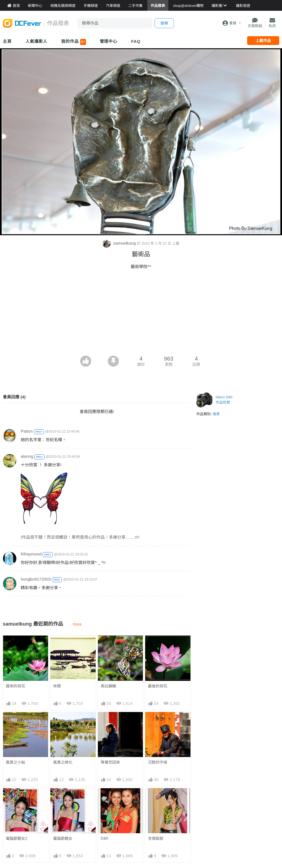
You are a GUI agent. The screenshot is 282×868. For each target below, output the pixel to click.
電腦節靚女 (63, 838)
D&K (105, 798)
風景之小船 (15, 762)
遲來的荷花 (15, 686)
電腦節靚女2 (17, 838)
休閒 (57, 686)
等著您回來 (110, 762)
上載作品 (263, 41)
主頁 (7, 41)
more (77, 624)
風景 (216, 414)
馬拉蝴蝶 (108, 686)
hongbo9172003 (36, 579)
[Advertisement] (141, 314)
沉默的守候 (158, 762)
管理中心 (109, 41)
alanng (27, 456)
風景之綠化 (63, 762)
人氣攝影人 (36, 41)
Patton (27, 431)
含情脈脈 (156, 798)
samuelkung (120, 243)
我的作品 (73, 42)
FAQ (136, 41)
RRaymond (31, 554)
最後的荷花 (158, 686)
